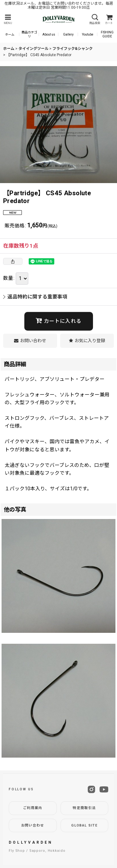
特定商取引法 (84, 808)
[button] (8, 19)
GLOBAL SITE (84, 825)
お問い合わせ (33, 825)
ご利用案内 (33, 808)
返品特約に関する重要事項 (35, 297)
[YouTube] (104, 789)
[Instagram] (91, 789)
